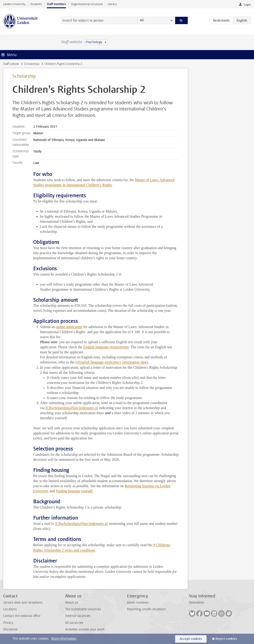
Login (247, 5)
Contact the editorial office (22, 616)
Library (112, 4)
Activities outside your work (85, 629)
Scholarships (32, 64)
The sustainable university (83, 609)
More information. (64, 639)
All (142, 20)
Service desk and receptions (23, 603)
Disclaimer (10, 629)
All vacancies (74, 623)
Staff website (11, 64)
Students (36, 4)
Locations (10, 609)
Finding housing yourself (74, 491)
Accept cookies (191, 639)
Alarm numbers (138, 603)
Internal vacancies (78, 616)
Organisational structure (87, 4)
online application (69, 327)
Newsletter (197, 603)
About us (72, 603)
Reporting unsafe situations (146, 609)
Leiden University (14, 4)
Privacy (8, 623)
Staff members (56, 4)
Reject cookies (226, 639)
